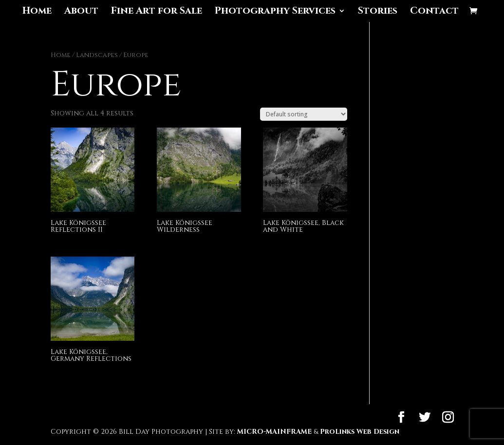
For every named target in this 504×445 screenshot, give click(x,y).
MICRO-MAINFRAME (274, 432)
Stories (378, 12)
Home (37, 12)
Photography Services (275, 12)
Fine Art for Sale (157, 12)
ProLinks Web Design (360, 432)
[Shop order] (304, 114)
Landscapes (97, 55)
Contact (434, 12)
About (81, 12)
